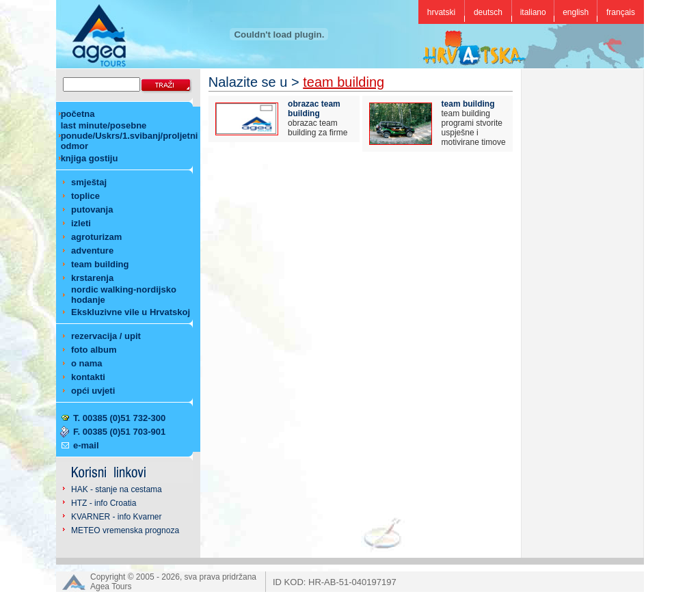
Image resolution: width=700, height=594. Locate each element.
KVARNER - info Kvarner (117, 517)
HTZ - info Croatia (104, 503)
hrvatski (441, 12)
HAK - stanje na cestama (117, 489)
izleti (81, 223)
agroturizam (96, 237)
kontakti (88, 377)
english (576, 12)
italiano (533, 12)
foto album (94, 350)
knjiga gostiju (90, 158)
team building (100, 264)
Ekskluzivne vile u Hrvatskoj (131, 312)
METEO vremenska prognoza (125, 530)
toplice (85, 196)
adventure (92, 251)
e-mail (86, 445)
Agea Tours (111, 586)
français (621, 12)
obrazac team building (314, 109)
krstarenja (92, 278)
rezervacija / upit (106, 336)
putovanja (92, 210)
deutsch (488, 12)
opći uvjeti (93, 391)
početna (78, 114)
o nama (87, 363)
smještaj (89, 182)
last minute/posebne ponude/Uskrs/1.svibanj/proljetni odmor (130, 136)
